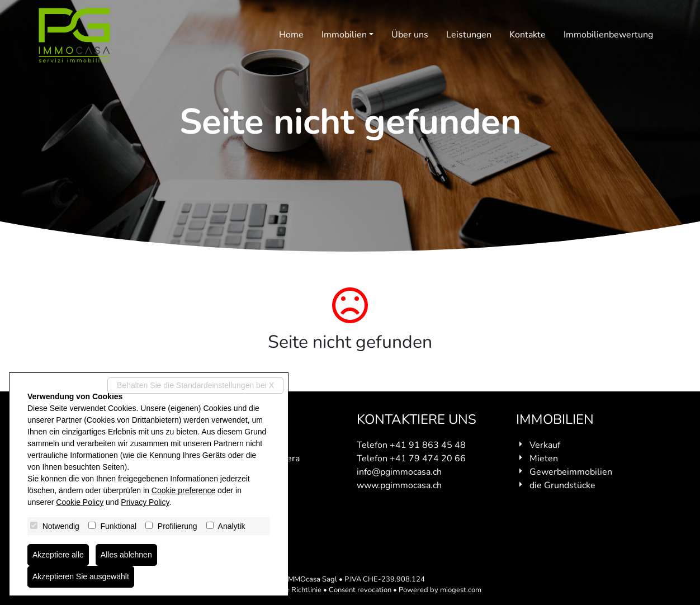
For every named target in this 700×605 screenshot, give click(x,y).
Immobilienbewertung (608, 35)
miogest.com (461, 590)
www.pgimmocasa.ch (399, 485)
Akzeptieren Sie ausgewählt (81, 576)
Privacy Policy (145, 502)
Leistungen (469, 35)
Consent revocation (360, 590)
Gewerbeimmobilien (571, 472)
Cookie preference (183, 490)
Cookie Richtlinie (294, 590)
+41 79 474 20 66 (428, 459)
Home (291, 35)
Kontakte (528, 35)
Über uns (410, 35)
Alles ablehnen (126, 555)
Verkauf (545, 445)
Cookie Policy (80, 502)
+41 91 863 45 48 (428, 445)
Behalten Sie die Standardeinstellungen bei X (195, 385)
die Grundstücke (562, 485)
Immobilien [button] (344, 35)
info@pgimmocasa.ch (399, 472)
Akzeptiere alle (58, 555)
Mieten (544, 459)
